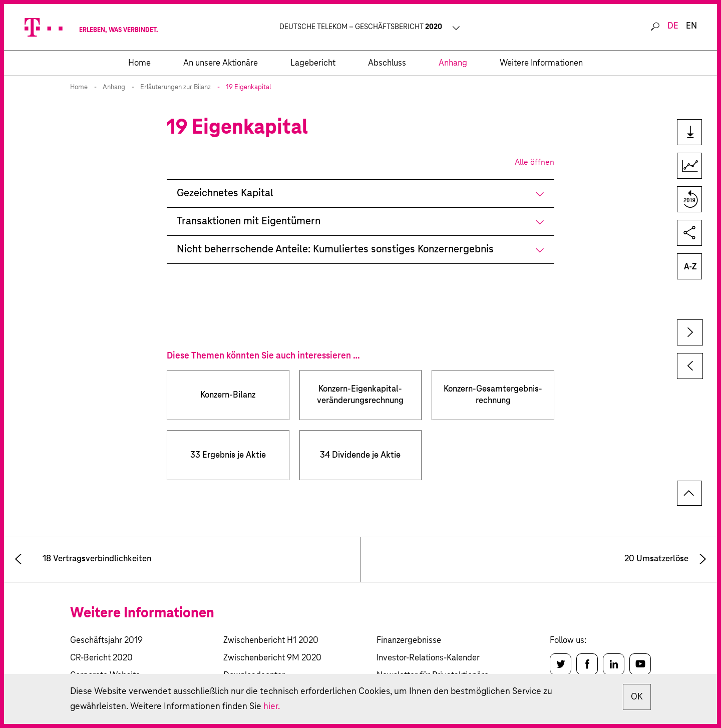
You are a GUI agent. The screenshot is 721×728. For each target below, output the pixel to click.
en (691, 26)
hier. (272, 706)
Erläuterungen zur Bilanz (175, 87)
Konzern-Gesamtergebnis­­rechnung (493, 395)
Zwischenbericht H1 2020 (271, 641)
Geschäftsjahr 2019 (106, 641)
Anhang (114, 87)
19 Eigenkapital (248, 87)
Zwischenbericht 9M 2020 (272, 658)
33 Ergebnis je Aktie (228, 455)
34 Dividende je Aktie (360, 455)
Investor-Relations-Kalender (428, 658)
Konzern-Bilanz (228, 395)
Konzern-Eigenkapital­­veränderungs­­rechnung (360, 395)
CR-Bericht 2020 (101, 658)
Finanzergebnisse (409, 641)
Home (79, 87)
